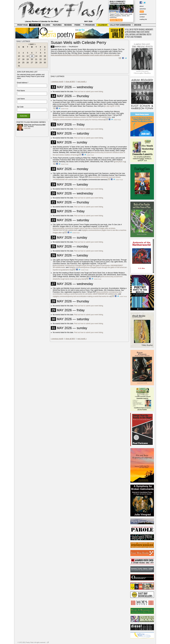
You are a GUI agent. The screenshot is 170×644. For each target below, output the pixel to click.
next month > (82, 82)
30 (45, 63)
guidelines (143, 14)
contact (142, 17)
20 (32, 59)
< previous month (57, 82)
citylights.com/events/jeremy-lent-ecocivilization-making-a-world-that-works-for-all (82, 296)
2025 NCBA (35, 25)
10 (19, 56)
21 (36, 59)
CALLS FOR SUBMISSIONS (120, 25)
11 (23, 56)
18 (23, 59)
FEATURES (57, 25)
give (142, 11)
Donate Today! (116, 20)
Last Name (21, 99)
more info (27, 128)
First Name (21, 91)
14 (36, 56)
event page (65, 109)
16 (45, 56)
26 (28, 63)
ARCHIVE (138, 25)
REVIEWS (68, 25)
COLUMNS (46, 25)
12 (28, 56)
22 (41, 59)
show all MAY (70, 82)
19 (28, 59)
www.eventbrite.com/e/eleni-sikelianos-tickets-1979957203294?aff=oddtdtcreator (82, 117)
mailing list (143, 19)
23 (45, 59)
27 (32, 63)
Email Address (23, 83)
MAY (32, 44)
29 (41, 63)
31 (19, 66)
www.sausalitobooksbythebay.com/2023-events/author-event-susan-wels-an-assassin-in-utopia (85, 55)
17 (19, 59)
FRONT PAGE (23, 25)
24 (19, 63)
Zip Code (20, 107)
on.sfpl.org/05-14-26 (112, 106)
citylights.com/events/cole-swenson (94, 180)
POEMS (77, 25)
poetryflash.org (120, 162)
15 (41, 56)
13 (32, 56)
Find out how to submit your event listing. (89, 92)
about (142, 6)
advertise (143, 9)
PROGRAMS (89, 25)
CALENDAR (102, 25)
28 (36, 63)
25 (23, 63)
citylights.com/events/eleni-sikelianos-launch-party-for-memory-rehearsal (79, 120)
